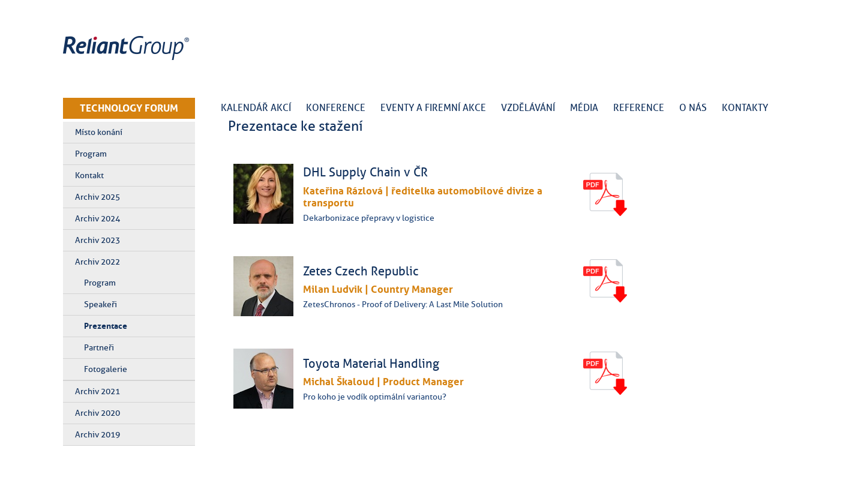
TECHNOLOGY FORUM (129, 108)
